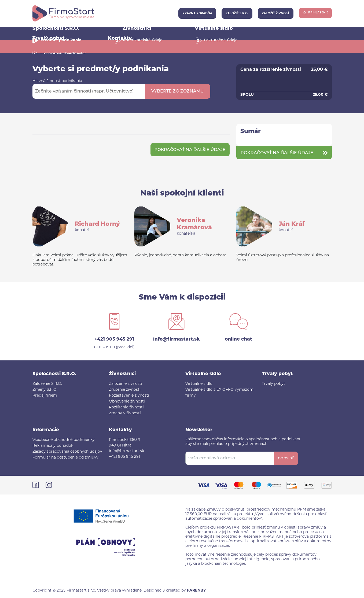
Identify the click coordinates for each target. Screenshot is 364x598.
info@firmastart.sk (177, 339)
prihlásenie (317, 14)
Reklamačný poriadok (53, 446)
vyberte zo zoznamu (178, 91)
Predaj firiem (45, 396)
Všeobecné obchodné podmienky (64, 440)
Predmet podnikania (61, 40)
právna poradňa (195, 14)
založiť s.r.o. (234, 14)
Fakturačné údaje (221, 40)
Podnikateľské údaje (143, 40)
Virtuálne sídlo (214, 29)
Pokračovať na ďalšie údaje (189, 150)
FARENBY (196, 591)
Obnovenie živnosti (127, 402)
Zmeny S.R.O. (45, 390)
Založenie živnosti (126, 384)
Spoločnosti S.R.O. (56, 29)
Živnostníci (137, 29)
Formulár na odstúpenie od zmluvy (65, 458)
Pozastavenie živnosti (129, 396)
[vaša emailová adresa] (230, 458)
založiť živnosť (273, 14)
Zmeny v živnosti (125, 413)
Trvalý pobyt (273, 384)
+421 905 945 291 (114, 339)
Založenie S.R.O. (47, 384)
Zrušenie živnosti (125, 390)
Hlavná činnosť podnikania (57, 81)
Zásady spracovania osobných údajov (67, 452)
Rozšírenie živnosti (126, 407)
